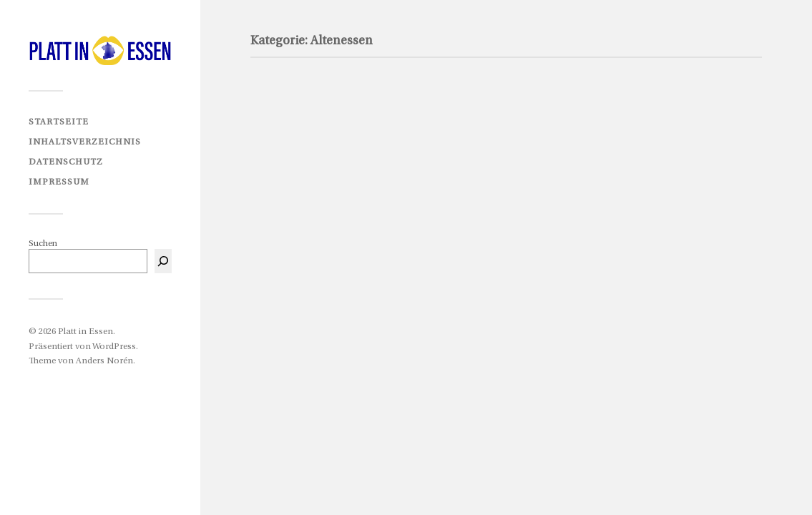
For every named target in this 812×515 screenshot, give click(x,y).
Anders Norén (104, 361)
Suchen (43, 244)
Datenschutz (66, 162)
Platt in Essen (85, 332)
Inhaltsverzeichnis (85, 142)
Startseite (59, 122)
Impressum (59, 182)
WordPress (114, 347)
